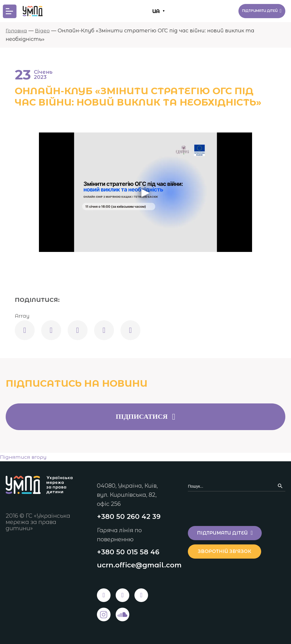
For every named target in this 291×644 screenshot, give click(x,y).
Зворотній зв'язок (228, 551)
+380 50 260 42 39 (129, 516)
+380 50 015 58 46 (128, 552)
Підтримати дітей (256, 11)
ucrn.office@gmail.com (139, 565)
